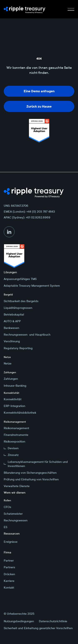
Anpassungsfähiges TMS (20, 279)
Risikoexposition (14, 441)
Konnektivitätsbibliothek (20, 413)
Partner (9, 561)
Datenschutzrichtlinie (53, 621)
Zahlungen (11, 379)
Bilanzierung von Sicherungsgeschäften (30, 473)
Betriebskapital (14, 314)
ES (6, 527)
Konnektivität (13, 399)
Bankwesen (11, 328)
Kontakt (9, 588)
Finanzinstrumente (16, 435)
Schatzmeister (13, 514)
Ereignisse (11, 542)
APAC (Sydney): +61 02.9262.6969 (27, 217)
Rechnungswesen (16, 520)
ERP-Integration (14, 406)
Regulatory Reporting (18, 348)
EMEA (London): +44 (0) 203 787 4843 (29, 212)
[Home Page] (25, 9)
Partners (9, 567)
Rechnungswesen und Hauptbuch (27, 335)
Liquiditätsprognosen (18, 308)
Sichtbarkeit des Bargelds (21, 301)
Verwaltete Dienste (17, 486)
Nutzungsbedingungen (19, 621)
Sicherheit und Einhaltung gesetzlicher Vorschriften (38, 628)
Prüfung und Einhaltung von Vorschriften (31, 479)
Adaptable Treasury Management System (32, 286)
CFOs (7, 507)
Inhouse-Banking (15, 386)
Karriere (9, 581)
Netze (8, 363)
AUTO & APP (12, 321)
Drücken (9, 574)
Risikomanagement (16, 428)
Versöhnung (12, 341)
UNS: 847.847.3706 (16, 206)
